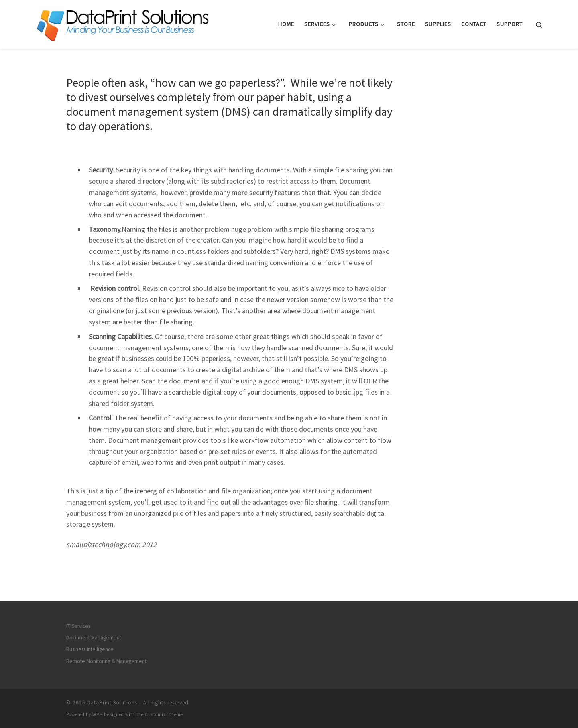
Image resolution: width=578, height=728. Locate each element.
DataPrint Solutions (112, 703)
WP (96, 714)
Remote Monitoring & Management (106, 661)
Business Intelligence (90, 649)
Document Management (94, 638)
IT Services (78, 626)
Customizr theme (164, 714)
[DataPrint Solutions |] (123, 23)
